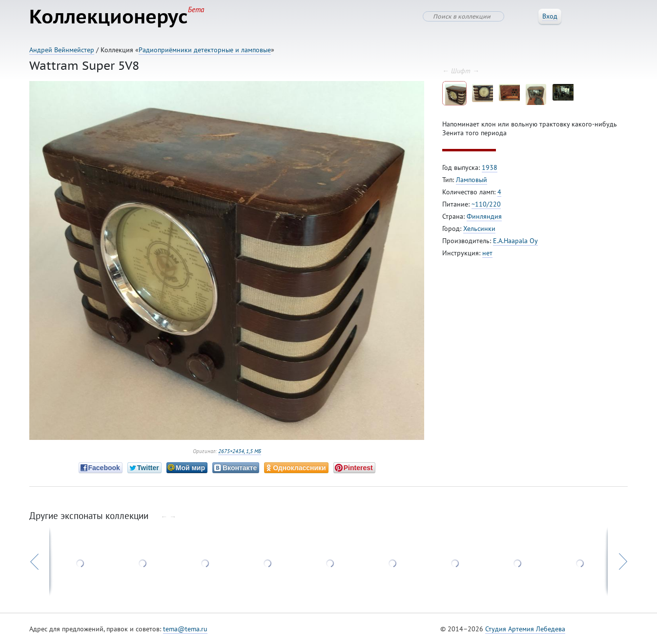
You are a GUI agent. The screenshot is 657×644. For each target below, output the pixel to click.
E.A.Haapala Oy (515, 241)
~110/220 (486, 204)
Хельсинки (479, 229)
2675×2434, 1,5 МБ (240, 451)
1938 (490, 167)
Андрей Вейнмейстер (62, 50)
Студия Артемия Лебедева (525, 629)
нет (487, 253)
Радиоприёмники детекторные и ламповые (205, 50)
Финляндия (484, 216)
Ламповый (472, 180)
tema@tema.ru (185, 629)
